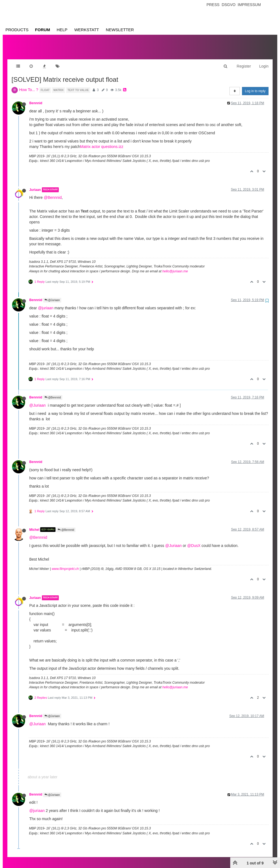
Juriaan (35, 184)
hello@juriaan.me (175, 266)
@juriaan (46, 302)
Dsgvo (229, 5)
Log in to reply (255, 86)
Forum (43, 30)
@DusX (194, 540)
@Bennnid (53, 192)
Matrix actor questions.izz (102, 141)
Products (17, 30)
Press (213, 5)
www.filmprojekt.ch (65, 563)
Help (62, 30)
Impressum (249, 5)
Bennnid (36, 98)
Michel (34, 524)
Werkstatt (87, 30)
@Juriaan (52, 295)
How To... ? (29, 84)
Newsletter (120, 30)
